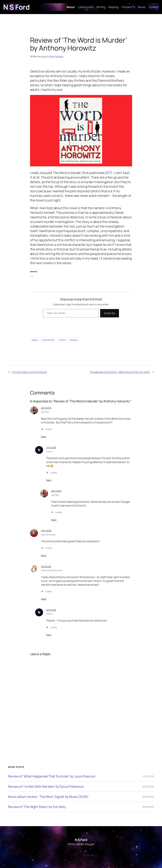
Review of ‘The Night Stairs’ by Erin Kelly (37, 807)
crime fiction (48, 340)
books (35, 340)
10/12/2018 (46, 566)
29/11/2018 (46, 531)
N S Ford (16, 7)
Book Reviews (56, 56)
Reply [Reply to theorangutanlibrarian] (44, 599)
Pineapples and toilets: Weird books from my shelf (120, 372)
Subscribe (110, 313)
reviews (73, 340)
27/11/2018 (51, 448)
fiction (62, 340)
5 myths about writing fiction (30, 372)
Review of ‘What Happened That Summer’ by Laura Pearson (52, 776)
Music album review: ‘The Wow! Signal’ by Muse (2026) (48, 797)
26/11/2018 (46, 408)
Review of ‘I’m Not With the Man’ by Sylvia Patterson (46, 787)
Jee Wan (45, 412)
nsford (44, 56)
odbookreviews (48, 535)
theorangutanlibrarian (52, 570)
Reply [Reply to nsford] (49, 480)
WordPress (88, 855)
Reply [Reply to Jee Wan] (44, 437)
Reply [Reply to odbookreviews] (44, 555)
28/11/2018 (56, 491)
